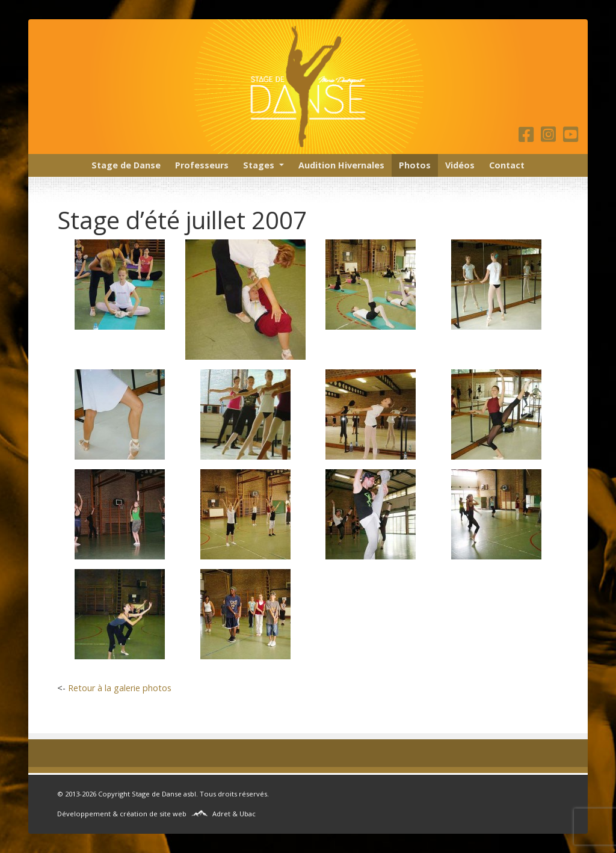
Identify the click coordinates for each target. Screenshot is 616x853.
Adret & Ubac (234, 814)
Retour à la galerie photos (120, 688)
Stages (259, 165)
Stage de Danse (126, 165)
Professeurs (202, 165)
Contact (507, 165)
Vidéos (460, 165)
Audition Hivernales (341, 165)
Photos (415, 165)
